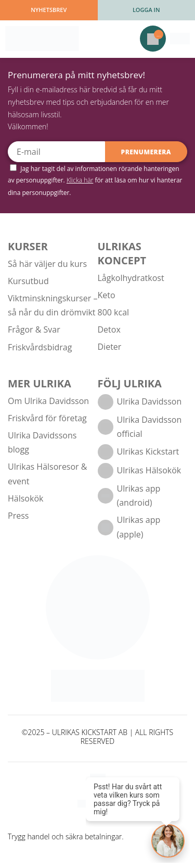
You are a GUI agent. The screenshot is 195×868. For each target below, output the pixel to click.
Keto (107, 295)
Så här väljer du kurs (47, 264)
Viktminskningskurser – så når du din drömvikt (53, 305)
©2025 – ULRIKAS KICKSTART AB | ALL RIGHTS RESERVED (97, 737)
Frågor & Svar (34, 329)
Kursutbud (28, 281)
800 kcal (114, 312)
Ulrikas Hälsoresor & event (47, 474)
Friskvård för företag (47, 418)
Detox (109, 329)
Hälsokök (25, 498)
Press (18, 516)
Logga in (146, 10)
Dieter (110, 347)
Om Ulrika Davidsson (48, 401)
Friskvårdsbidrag (40, 347)
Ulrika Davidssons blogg (42, 442)
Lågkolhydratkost (131, 278)
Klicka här (80, 180)
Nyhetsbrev (49, 10)
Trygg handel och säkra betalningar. (66, 836)
